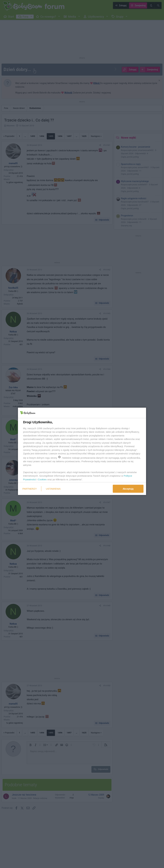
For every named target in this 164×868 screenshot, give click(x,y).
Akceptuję (128, 489)
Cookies (42, 479)
